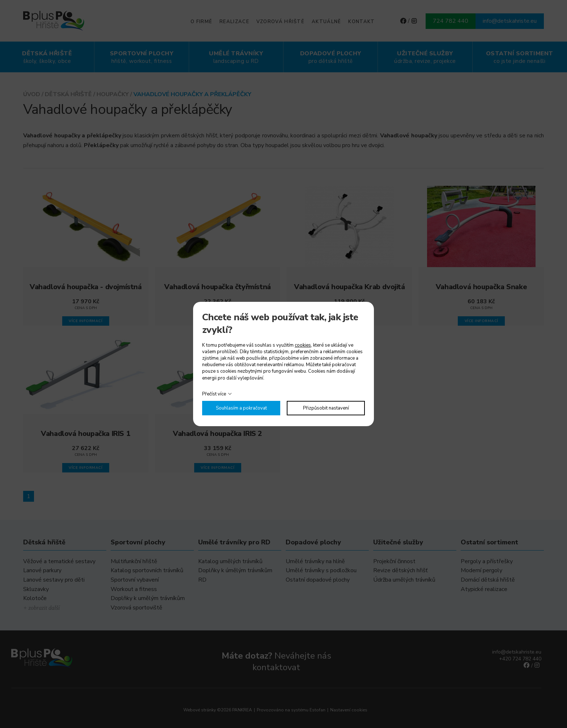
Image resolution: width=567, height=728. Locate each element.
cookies (303, 345)
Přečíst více (214, 394)
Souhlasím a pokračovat (241, 408)
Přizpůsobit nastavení (326, 408)
